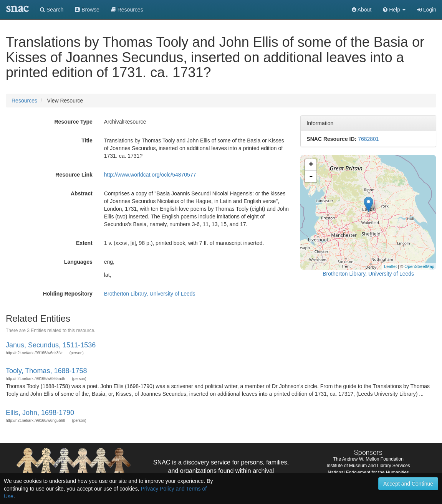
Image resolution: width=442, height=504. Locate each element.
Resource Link (74, 175)
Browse (87, 10)
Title (87, 140)
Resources (24, 101)
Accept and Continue (408, 484)
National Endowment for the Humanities (368, 473)
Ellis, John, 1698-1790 (40, 413)
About (362, 10)
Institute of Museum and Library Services (368, 466)
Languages (78, 262)
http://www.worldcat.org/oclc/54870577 (150, 175)
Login (427, 10)
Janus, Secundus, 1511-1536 (51, 345)
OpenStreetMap (419, 266)
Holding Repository (68, 294)
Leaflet (390, 266)
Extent (84, 243)
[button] (394, 10)
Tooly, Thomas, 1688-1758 (46, 371)
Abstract (82, 193)
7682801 (368, 139)
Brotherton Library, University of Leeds (150, 294)
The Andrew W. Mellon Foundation (368, 459)
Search (52, 10)
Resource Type (73, 122)
